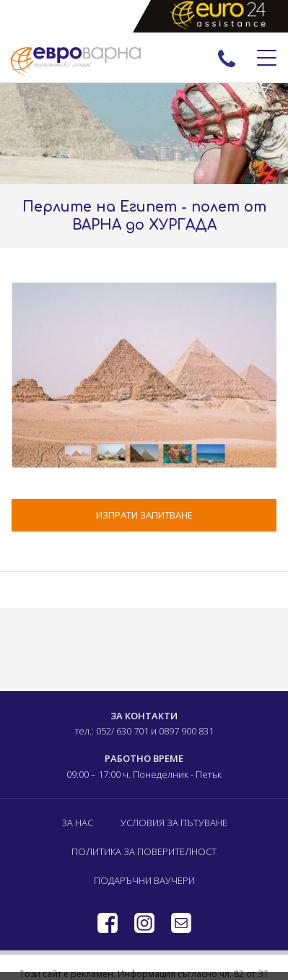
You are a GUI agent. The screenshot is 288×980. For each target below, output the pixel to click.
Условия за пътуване (174, 823)
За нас (77, 823)
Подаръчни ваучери (144, 880)
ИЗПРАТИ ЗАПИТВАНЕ (144, 515)
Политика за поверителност (144, 851)
